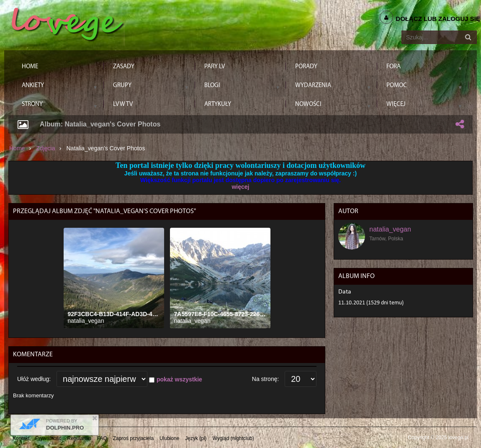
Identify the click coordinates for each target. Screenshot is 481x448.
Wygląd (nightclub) (233, 438)
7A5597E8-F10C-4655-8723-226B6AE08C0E (234, 314)
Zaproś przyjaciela (133, 438)
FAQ (102, 438)
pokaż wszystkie (179, 379)
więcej (240, 187)
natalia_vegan (86, 321)
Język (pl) (196, 438)
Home (17, 148)
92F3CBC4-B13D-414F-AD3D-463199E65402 (128, 314)
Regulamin (79, 438)
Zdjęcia (45, 148)
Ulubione (169, 438)
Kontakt (21, 438)
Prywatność (49, 438)
